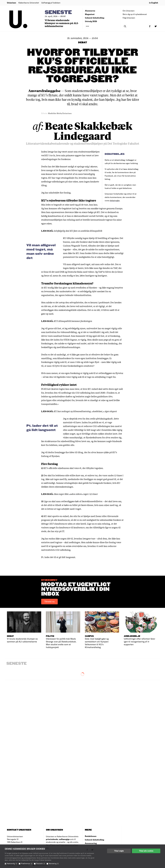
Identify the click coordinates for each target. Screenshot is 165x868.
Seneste (58, 12)
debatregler (115, 200)
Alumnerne (90, 11)
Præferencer (27, 863)
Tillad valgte (119, 851)
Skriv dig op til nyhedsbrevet (135, 14)
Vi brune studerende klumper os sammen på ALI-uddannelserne (62, 23)
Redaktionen (91, 836)
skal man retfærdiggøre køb (65, 501)
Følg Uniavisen (129, 18)
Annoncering (91, 843)
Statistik (41, 863)
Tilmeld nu (49, 602)
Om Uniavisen (129, 11)
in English (154, 3)
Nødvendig (12, 863)
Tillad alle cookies (146, 851)
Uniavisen (12, 3)
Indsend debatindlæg (95, 18)
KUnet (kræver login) (55, 389)
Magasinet (90, 14)
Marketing (54, 863)
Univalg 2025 (91, 21)
